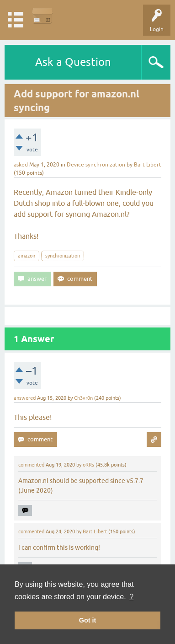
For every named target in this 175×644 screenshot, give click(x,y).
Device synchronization (96, 165)
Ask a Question (73, 62)
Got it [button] (88, 620)
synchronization (63, 256)
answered (25, 398)
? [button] (131, 597)
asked (21, 165)
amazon (27, 256)
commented (31, 465)
